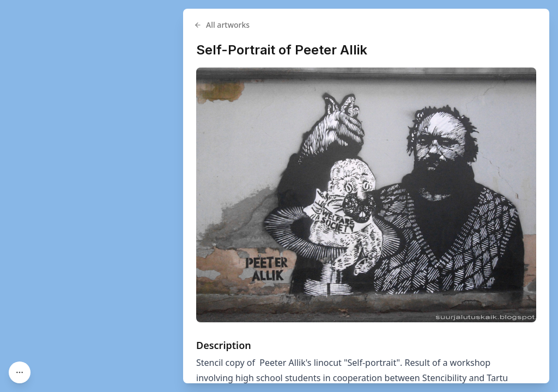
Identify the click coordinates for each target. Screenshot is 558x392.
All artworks (222, 25)
